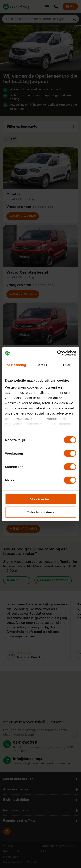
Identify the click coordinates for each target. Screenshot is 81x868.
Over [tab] (67, 365)
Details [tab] (42, 365)
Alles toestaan (41, 499)
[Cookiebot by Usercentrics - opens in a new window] (58, 353)
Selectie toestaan (40, 512)
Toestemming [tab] (16, 365)
